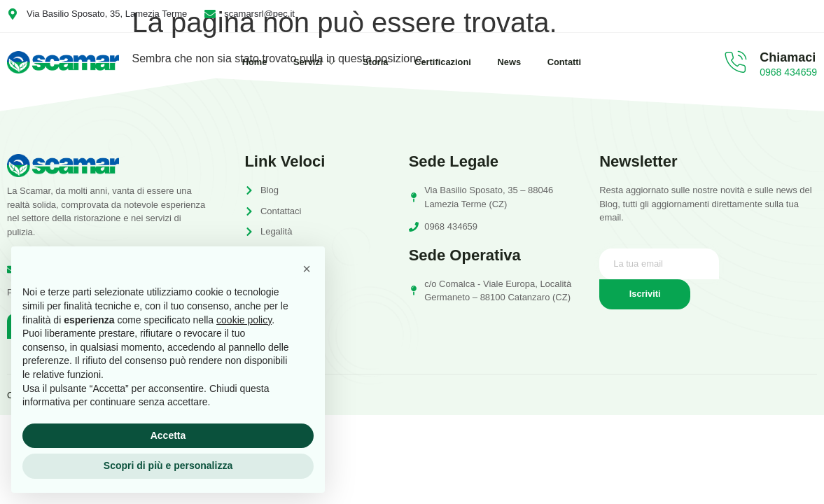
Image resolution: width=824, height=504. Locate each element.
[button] (307, 269)
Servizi (312, 62)
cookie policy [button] (244, 320)
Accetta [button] (168, 435)
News (512, 62)
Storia (375, 62)
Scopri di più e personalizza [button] (168, 465)
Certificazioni (445, 62)
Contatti (570, 62)
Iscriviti (645, 294)
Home (250, 62)
